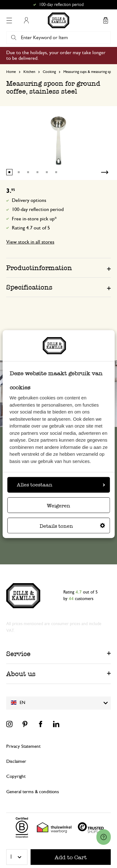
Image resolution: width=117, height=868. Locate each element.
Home (11, 72)
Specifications (29, 287)
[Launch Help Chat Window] (104, 837)
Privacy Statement (23, 746)
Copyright (16, 776)
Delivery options (29, 200)
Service (18, 654)
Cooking (49, 72)
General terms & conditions (33, 792)
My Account (26, 20)
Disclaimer (16, 761)
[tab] (58, 268)
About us (21, 674)
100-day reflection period (38, 209)
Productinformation (39, 268)
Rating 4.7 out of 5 (31, 228)
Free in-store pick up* (34, 219)
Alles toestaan (61, 485)
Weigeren (58, 506)
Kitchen (29, 72)
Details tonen (72, 526)
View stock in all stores (30, 242)
